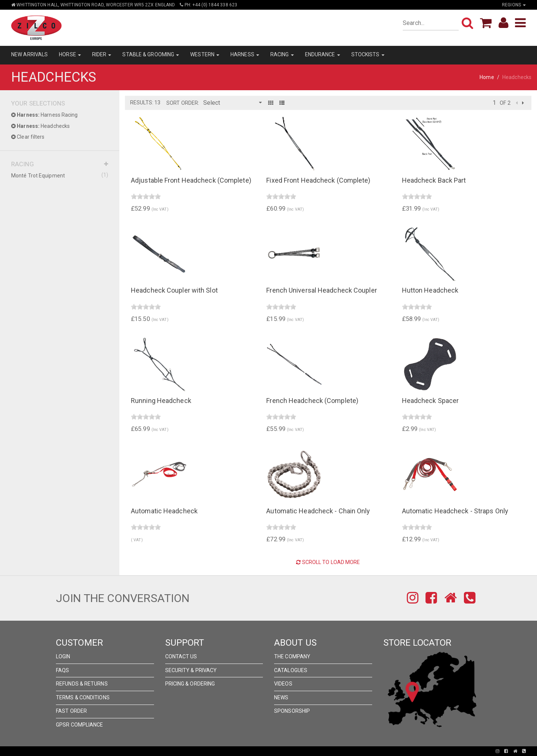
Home (487, 77)
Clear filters (28, 137)
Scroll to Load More (328, 562)
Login (63, 656)
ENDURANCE (323, 54)
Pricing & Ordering (190, 684)
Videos (283, 684)
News (281, 697)
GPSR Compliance (80, 725)
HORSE (70, 54)
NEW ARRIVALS (29, 54)
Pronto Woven (242, 751)
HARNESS (245, 54)
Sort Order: (183, 103)
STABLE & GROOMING (151, 54)
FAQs (62, 670)
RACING (282, 54)
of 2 (505, 103)
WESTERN (205, 54)
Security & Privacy (191, 670)
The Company (292, 656)
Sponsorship (292, 711)
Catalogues (291, 670)
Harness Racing (45, 115)
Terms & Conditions (83, 697)
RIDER (102, 54)
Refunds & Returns (82, 684)
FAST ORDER (71, 711)
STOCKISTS (368, 54)
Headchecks (40, 126)
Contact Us (181, 656)
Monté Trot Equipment (60, 175)
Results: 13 (145, 103)
